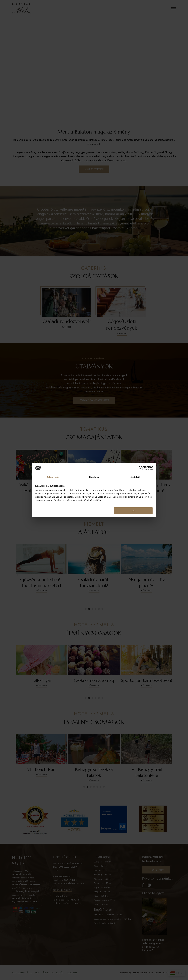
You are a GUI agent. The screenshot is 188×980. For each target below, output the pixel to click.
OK (133, 511)
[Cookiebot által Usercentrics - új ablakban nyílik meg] (141, 468)
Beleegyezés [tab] (53, 477)
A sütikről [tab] (135, 477)
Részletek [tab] (94, 477)
